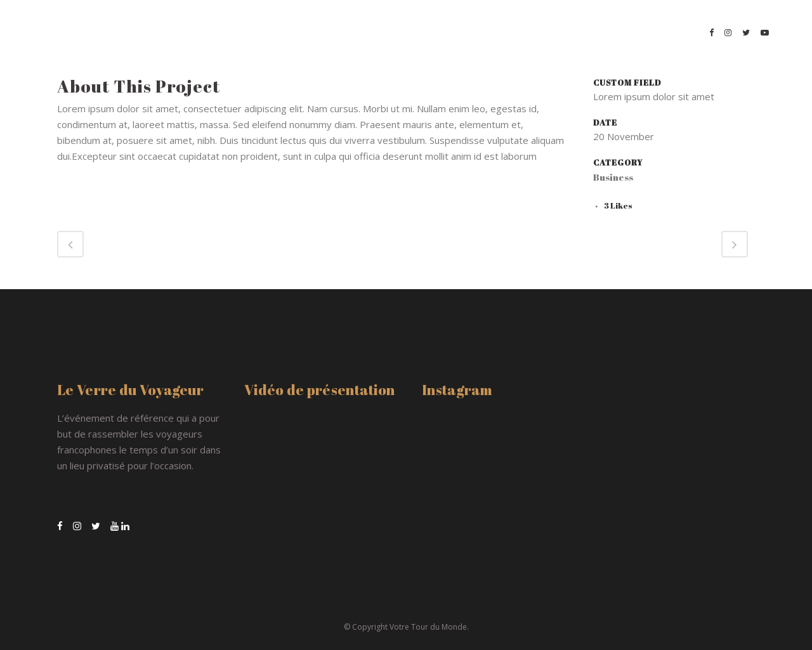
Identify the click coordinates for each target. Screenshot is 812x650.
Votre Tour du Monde (428, 627)
